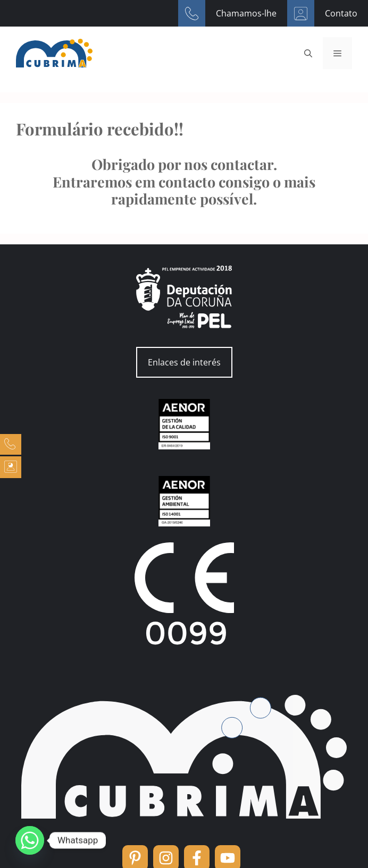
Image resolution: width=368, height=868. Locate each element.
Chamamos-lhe (246, 13)
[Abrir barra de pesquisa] (308, 53)
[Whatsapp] (30, 840)
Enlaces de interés (184, 362)
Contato (341, 13)
